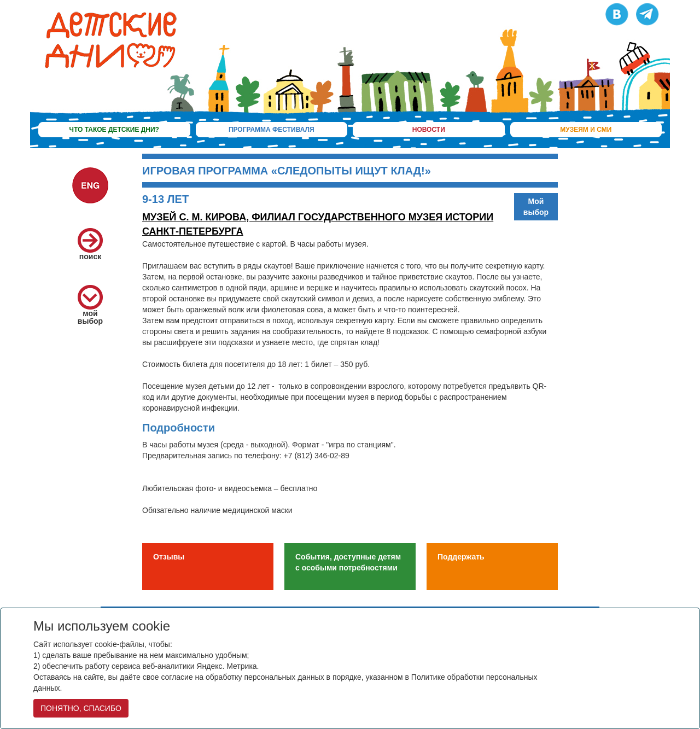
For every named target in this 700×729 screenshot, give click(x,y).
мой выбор (90, 309)
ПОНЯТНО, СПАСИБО (81, 708)
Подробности (179, 428)
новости (429, 130)
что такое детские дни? (114, 130)
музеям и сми (586, 130)
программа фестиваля (272, 130)
